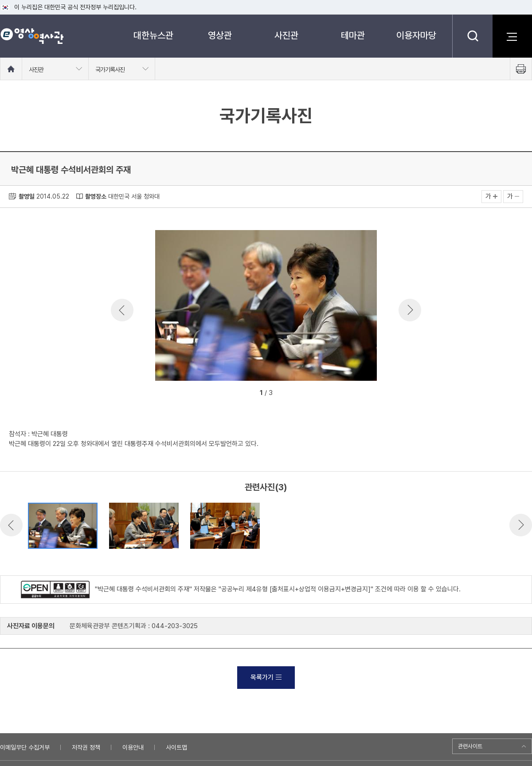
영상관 (220, 35)
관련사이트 (470, 746)
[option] (266, 307)
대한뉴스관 (153, 35)
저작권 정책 (86, 747)
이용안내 (133, 747)
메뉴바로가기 (0, 0)
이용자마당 (416, 35)
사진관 (286, 35)
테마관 (353, 35)
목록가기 (266, 677)
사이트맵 (176, 747)
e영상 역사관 (32, 36)
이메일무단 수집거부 (25, 747)
